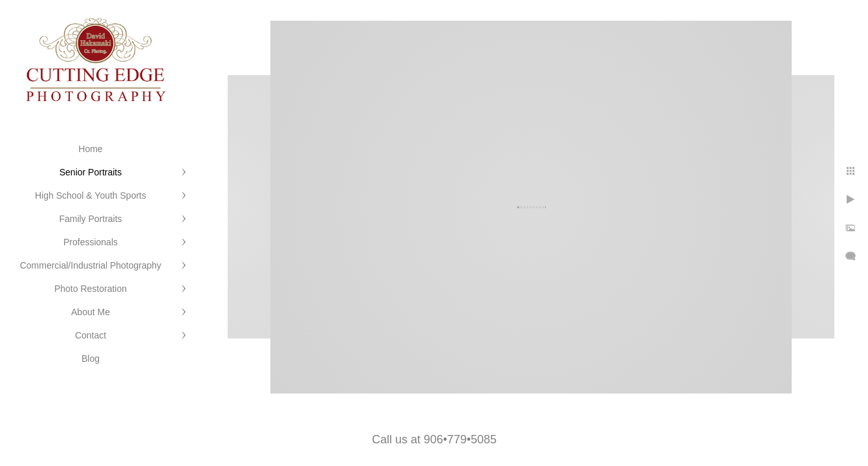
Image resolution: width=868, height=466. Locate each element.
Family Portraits (90, 219)
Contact (91, 335)
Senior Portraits (91, 172)
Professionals (91, 242)
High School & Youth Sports (91, 195)
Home (90, 149)
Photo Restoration (91, 289)
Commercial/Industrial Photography (91, 265)
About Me (91, 312)
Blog (91, 359)
